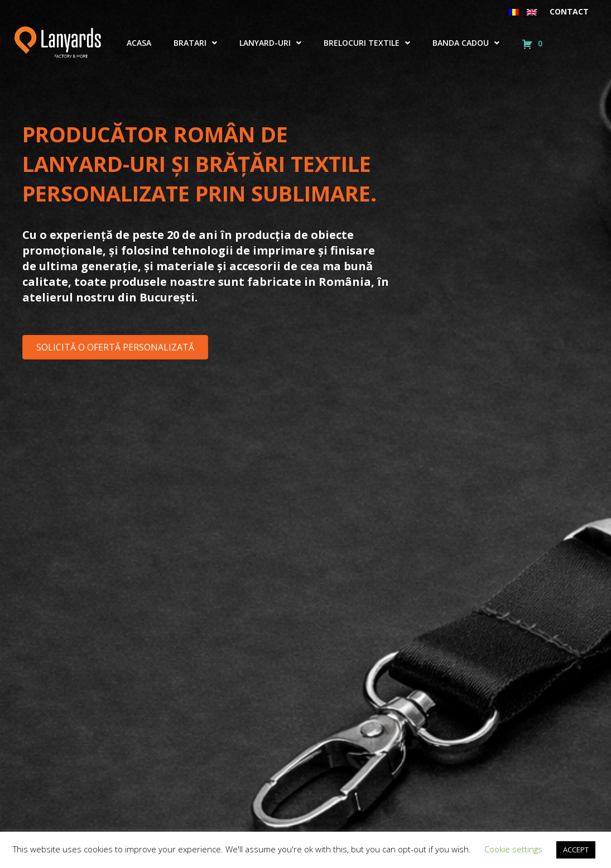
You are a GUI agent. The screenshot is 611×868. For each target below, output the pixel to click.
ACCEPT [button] (576, 850)
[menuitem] (514, 12)
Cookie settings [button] (513, 849)
